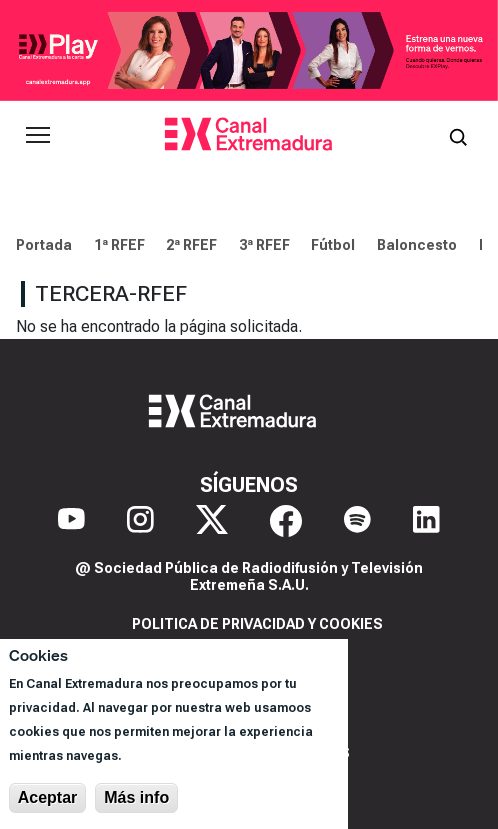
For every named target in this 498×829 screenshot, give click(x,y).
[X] (212, 521)
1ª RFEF (119, 245)
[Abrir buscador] (458, 135)
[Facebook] (286, 521)
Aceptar (48, 797)
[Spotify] (357, 521)
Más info (136, 797)
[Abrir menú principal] (38, 135)
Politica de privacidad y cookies (257, 624)
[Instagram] (140, 521)
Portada (44, 245)
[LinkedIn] (426, 521)
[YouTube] (71, 521)
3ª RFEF (264, 245)
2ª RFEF (191, 245)
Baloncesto (417, 245)
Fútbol (333, 245)
